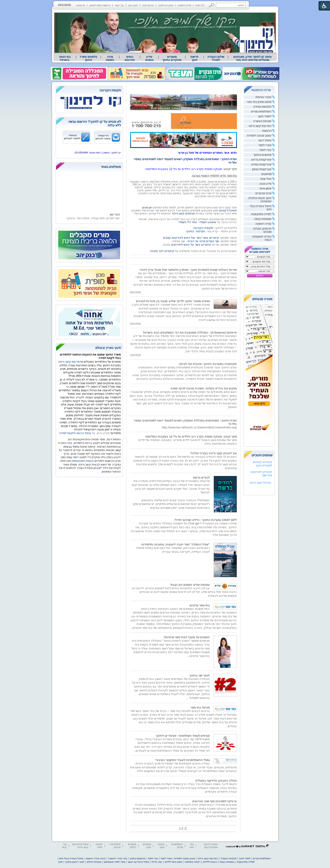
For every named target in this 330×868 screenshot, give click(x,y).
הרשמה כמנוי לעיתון (100, 5)
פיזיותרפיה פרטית (115, 846)
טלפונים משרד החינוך (88, 58)
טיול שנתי (266, 179)
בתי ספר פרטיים (200, 605)
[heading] (89, 91)
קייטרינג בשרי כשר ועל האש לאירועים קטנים (191, 238)
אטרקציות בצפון (262, 169)
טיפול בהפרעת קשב (139, 862)
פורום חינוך (148, 5)
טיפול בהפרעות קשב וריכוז (80, 846)
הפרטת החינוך (196, 231)
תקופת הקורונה (203, 228)
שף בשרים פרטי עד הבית (203, 241)
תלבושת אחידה (262, 107)
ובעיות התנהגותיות (82, 461)
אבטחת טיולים (94, 862)
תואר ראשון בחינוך (75, 862)
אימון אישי (265, 189)
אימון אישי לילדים (173, 862)
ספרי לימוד (265, 145)
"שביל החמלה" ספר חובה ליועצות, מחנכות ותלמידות (176, 544)
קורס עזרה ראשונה (95, 858)
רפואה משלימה (192, 862)
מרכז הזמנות (184, 5)
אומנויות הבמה (263, 219)
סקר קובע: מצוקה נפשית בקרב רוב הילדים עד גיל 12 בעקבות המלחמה (191, 437)
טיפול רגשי (265, 140)
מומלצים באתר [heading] (111, 167)
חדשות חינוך (194, 58)
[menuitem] (252, 58)
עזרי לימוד (265, 150)
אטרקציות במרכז (261, 164)
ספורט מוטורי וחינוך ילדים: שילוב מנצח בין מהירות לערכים (173, 301)
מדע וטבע (265, 184)
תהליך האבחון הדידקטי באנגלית (216, 781)
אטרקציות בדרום (261, 160)
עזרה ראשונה (263, 224)
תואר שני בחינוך (199, 675)
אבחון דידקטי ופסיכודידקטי (211, 846)
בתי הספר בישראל (65, 58)
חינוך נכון (133, 5)
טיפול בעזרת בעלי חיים (71, 858)
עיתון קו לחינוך (166, 5)
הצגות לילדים (210, 862)
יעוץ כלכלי (157, 862)
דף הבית (200, 5)
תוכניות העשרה (262, 121)
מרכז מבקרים (263, 193)
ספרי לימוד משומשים (115, 862)
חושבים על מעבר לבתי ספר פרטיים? (187, 637)
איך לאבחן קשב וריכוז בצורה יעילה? (214, 453)
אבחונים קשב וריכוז (184, 214)
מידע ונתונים (149, 58)
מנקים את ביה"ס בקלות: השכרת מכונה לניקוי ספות (204, 388)
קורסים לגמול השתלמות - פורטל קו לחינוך (183, 736)
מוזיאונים (266, 174)
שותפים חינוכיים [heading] (262, 455)
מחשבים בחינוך (262, 155)
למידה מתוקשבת (261, 214)
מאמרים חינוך (147, 846)
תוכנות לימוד (99, 846)
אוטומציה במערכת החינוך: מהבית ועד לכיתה (208, 364)
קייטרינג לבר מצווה (162, 251)
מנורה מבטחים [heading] (263, 299)
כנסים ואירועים (130, 58)
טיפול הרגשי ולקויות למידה (75, 433)
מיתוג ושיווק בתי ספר (259, 102)
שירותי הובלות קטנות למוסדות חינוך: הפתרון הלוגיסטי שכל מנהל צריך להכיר (188, 270)
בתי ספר (191, 846)
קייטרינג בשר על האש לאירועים (191, 245)
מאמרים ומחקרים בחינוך (172, 58)
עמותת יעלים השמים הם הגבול (190, 585)
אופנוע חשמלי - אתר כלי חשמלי (197, 222)
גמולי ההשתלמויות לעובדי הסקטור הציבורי (182, 760)
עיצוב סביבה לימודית (259, 136)
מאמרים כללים (132, 846)
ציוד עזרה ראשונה (118, 858)
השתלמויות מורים (261, 112)
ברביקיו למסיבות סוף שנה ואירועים (214, 801)
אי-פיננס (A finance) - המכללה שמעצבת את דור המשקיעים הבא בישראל (190, 333)
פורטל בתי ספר (200, 708)
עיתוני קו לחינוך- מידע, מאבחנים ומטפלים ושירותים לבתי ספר (253, 58)
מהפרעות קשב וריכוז (71, 362)
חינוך (60, 862)
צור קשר (119, 5)
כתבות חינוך (161, 846)
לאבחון (98, 468)
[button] (212, 5)
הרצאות (267, 131)
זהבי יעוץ (114, 219)
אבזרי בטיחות (263, 97)
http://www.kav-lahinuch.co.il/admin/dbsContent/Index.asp (199, 427)
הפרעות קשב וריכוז (260, 126)
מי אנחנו (81, 5)
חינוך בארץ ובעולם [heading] (108, 348)
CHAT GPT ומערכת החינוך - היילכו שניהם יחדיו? (206, 520)
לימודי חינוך (265, 116)
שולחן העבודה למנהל (216, 58)
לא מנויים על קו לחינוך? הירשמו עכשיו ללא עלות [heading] (95, 123)
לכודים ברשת (201, 478)
